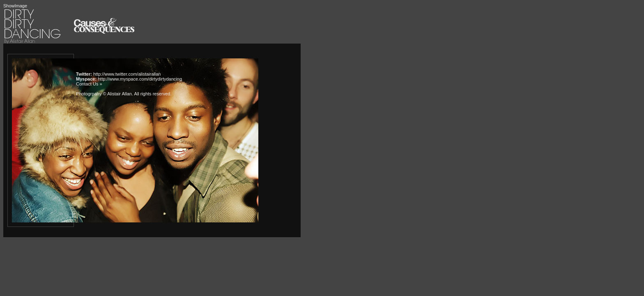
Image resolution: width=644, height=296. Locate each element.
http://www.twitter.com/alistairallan (127, 74)
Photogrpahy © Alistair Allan (104, 94)
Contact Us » (89, 84)
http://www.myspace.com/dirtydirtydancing (140, 79)
